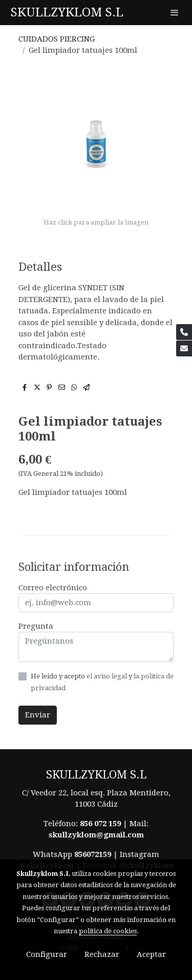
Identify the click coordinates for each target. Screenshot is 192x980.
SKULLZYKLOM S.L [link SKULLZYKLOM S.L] (67, 12)
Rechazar (102, 954)
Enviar (38, 715)
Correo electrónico (53, 588)
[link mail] (184, 348)
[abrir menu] (175, 12)
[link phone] (184, 332)
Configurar (47, 954)
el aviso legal (108, 676)
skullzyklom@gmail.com (96, 835)
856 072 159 (100, 824)
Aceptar (151, 954)
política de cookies (108, 931)
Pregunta (36, 626)
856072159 (93, 854)
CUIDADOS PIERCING (57, 39)
